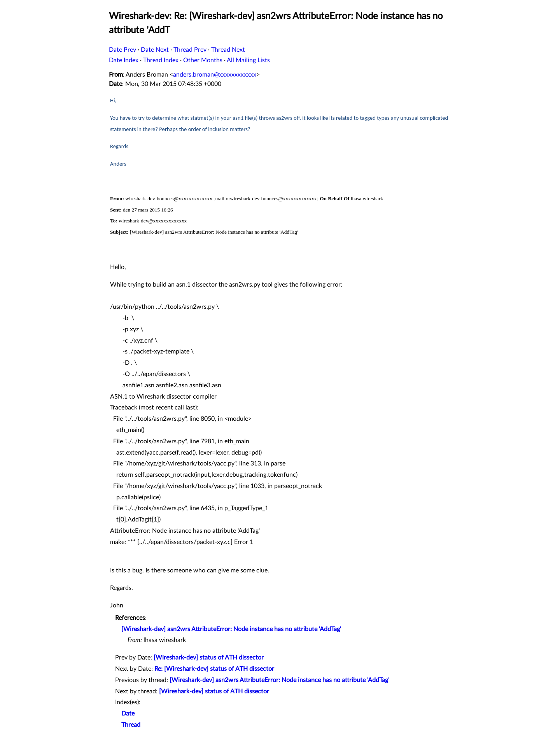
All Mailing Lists (248, 60)
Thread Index (161, 60)
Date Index (124, 60)
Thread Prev (190, 50)
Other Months (203, 60)
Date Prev (122, 50)
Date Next (155, 50)
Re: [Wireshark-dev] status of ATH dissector (214, 669)
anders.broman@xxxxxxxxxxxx (215, 75)
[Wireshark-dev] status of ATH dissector (209, 658)
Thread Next (228, 50)
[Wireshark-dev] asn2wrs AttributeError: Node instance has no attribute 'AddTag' (231, 629)
